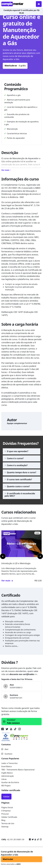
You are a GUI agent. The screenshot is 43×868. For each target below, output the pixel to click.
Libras (4, 779)
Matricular (8, 859)
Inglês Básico (7, 773)
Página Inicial (7, 807)
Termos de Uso (8, 823)
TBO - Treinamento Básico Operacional (18, 770)
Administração (8, 776)
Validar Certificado (9, 817)
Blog (3, 820)
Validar (6, 797)
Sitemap (5, 827)
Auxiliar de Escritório (10, 782)
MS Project (6, 786)
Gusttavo (7, 754)
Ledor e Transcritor (10, 763)
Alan (5, 749)
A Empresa (6, 811)
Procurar (5, 814)
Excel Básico (7, 766)
